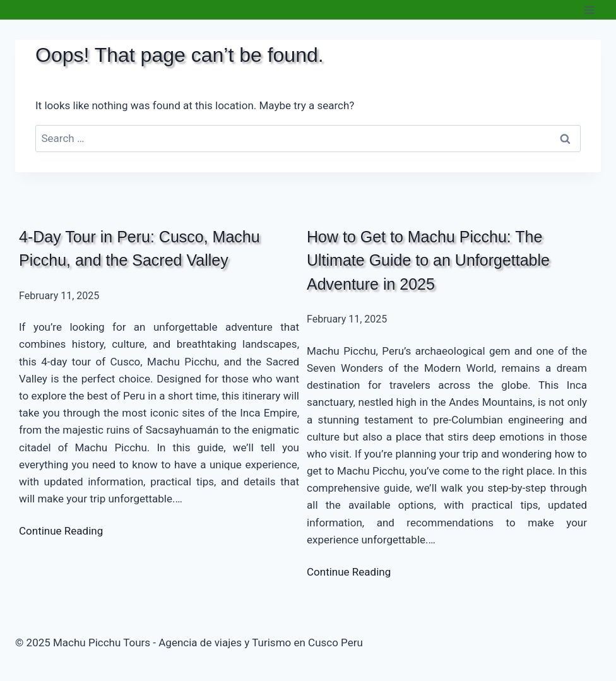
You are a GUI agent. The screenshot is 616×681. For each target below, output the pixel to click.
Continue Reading (61, 531)
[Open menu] (589, 10)
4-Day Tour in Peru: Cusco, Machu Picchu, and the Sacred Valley (139, 249)
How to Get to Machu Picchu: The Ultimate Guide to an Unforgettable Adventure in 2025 (428, 260)
